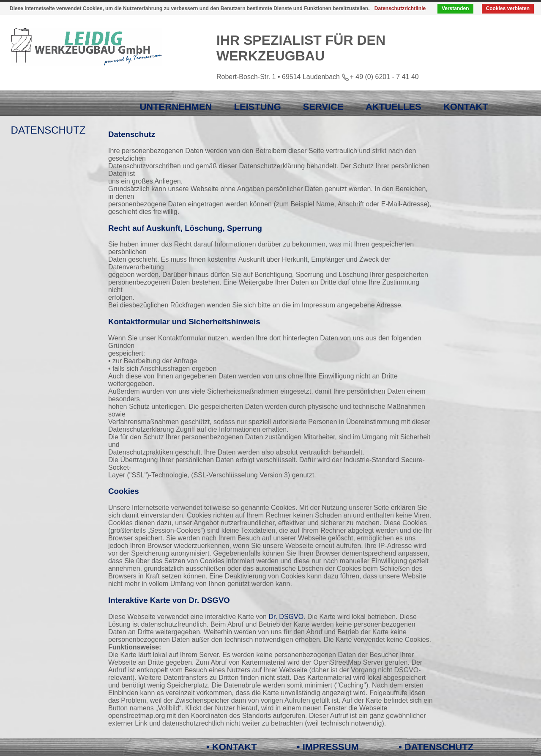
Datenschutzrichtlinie (400, 8)
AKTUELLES (393, 107)
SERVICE (323, 107)
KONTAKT (466, 107)
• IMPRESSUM (328, 747)
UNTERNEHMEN (176, 107)
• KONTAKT (232, 747)
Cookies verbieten (508, 8)
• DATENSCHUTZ (436, 747)
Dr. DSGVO (286, 617)
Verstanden (455, 8)
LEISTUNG (258, 107)
